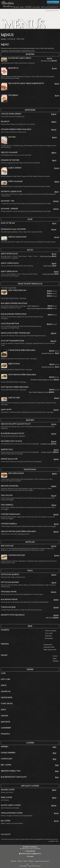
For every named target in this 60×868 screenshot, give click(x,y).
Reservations (52, 11)
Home (16, 7)
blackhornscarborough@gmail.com (30, 854)
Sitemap (13, 861)
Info (22, 7)
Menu (3, 39)
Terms (25, 861)
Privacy (20, 861)
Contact (54, 7)
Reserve (31, 861)
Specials (45, 7)
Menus (28, 7)
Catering (11, 39)
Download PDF (6, 834)
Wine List (21, 39)
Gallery (36, 7)
